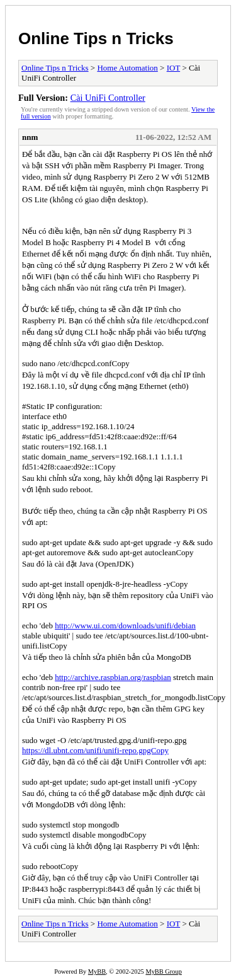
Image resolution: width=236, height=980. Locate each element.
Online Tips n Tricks (96, 38)
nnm (30, 137)
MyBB (97, 971)
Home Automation (127, 68)
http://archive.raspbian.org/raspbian (113, 677)
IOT (173, 68)
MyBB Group (163, 971)
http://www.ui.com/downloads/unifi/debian (125, 625)
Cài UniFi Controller (108, 98)
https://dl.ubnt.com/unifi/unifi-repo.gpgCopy (95, 750)
